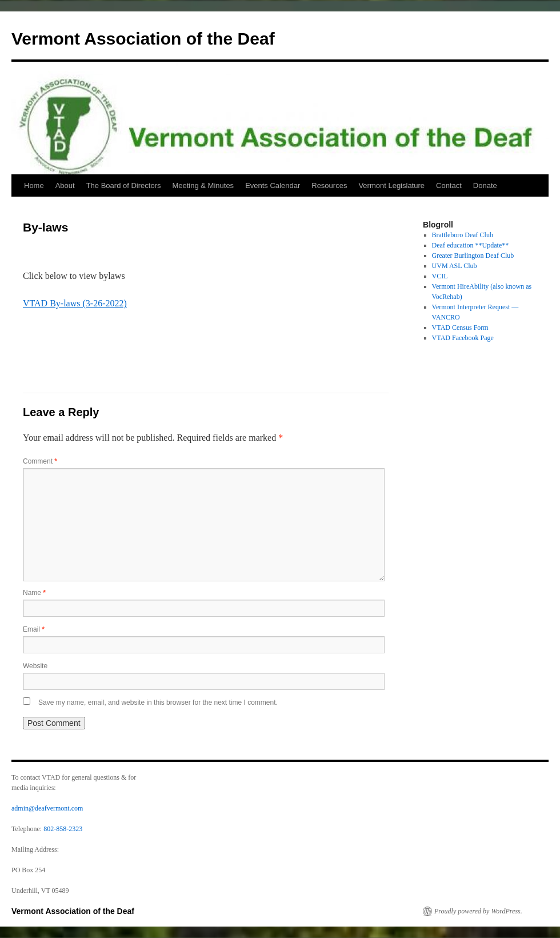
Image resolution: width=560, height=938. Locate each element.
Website (35, 666)
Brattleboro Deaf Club (463, 235)
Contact (449, 185)
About (65, 185)
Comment (40, 461)
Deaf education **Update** (471, 245)
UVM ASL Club (455, 266)
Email (34, 629)
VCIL (440, 276)
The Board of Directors (124, 185)
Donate (485, 185)
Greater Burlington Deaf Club (473, 256)
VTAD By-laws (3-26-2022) (75, 303)
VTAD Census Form (460, 328)
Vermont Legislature (391, 185)
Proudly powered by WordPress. (478, 911)
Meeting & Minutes (203, 185)
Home (34, 185)
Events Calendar (273, 185)
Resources (329, 185)
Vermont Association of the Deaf (143, 39)
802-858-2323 (63, 829)
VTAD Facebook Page (463, 338)
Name (34, 593)
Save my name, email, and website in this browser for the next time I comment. (158, 702)
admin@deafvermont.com (47, 808)
